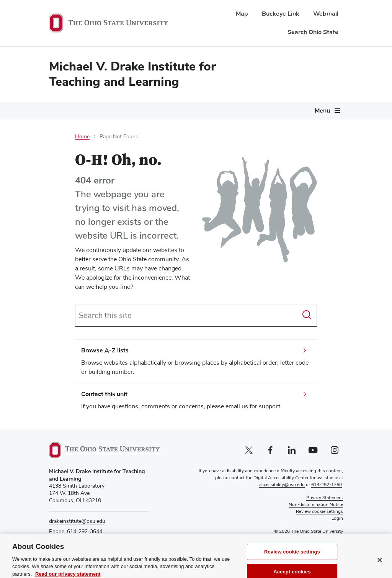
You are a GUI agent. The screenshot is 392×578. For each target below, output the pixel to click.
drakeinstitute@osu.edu (77, 521)
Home (82, 137)
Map (242, 14)
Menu (322, 111)
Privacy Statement (325, 498)
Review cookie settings (292, 562)
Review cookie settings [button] (319, 512)
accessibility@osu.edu (282, 485)
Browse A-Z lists (105, 350)
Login (337, 519)
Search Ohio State (313, 32)
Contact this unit (104, 394)
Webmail (326, 14)
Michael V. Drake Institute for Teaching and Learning (132, 74)
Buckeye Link (281, 14)
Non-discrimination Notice (316, 505)
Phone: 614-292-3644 (76, 532)
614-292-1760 (327, 485)
